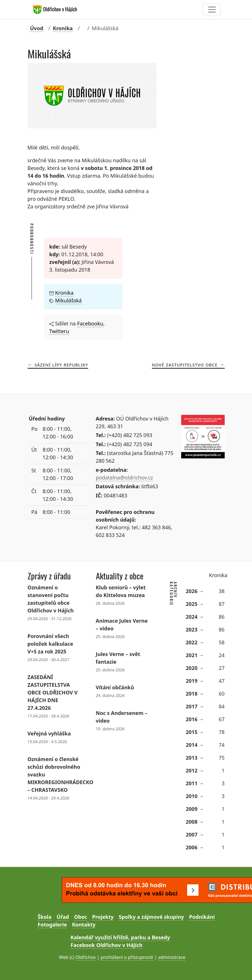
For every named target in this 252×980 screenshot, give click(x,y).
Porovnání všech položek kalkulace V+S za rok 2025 (50, 644)
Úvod (37, 28)
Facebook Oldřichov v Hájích (107, 945)
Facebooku (90, 323)
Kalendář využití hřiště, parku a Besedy (120, 937)
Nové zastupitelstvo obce (185, 364)
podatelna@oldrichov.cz (124, 477)
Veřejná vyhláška (49, 733)
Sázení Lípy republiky (61, 364)
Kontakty (84, 924)
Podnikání (202, 917)
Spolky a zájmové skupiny (151, 917)
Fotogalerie (52, 924)
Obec (80, 917)
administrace (172, 957)
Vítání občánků (115, 687)
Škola (45, 917)
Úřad (63, 917)
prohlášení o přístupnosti (127, 957)
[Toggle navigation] (212, 10)
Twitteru (59, 331)
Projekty (103, 917)
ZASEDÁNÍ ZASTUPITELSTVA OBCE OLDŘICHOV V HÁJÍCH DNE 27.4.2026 (53, 692)
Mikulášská (68, 300)
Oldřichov (85, 957)
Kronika (63, 28)
